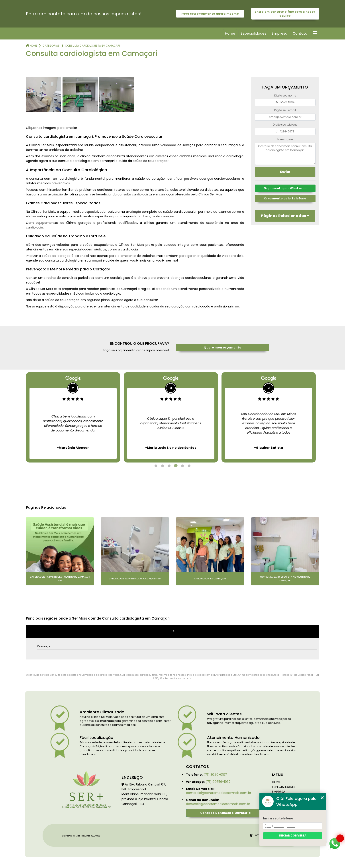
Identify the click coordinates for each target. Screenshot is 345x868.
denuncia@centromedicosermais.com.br (218, 804)
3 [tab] (169, 466)
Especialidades (253, 33)
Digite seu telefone (285, 125)
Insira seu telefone (278, 818)
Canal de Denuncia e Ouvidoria (225, 813)
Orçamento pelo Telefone (285, 198)
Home (230, 33)
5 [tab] (182, 466)
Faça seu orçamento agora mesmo (210, 14)
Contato (300, 33)
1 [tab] (156, 466)
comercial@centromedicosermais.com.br (219, 793)
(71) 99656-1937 (218, 782)
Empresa (279, 33)
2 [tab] (163, 466)
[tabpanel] (73, 417)
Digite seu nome (285, 95)
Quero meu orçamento (222, 347)
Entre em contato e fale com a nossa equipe (285, 14)
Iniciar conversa (293, 836)
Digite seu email (285, 110)
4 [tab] (176, 466)
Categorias (51, 46)
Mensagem (285, 139)
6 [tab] (189, 466)
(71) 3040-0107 (215, 775)
